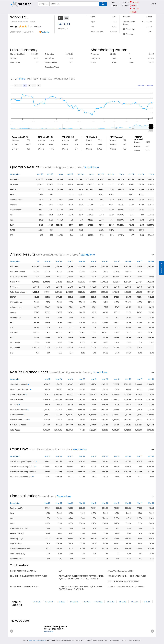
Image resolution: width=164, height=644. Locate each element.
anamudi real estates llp (120, 571)
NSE (61, 18)
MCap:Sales (61, 79)
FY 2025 (36, 602)
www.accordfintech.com (37, 640)
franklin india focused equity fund (29, 576)
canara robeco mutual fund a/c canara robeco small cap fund (81, 588)
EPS (73, 79)
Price (22, 79)
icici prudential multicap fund (124, 581)
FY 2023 (62, 602)
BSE (66, 18)
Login (153, 4)
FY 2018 (123, 602)
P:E (29, 79)
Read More (49, 631)
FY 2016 (146, 602)
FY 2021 (86, 602)
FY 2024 (49, 602)
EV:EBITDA (46, 79)
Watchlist (45, 32)
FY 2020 (98, 602)
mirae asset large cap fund (25, 586)
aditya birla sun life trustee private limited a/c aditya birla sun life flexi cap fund (81, 577)
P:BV (35, 79)
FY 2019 (111, 602)
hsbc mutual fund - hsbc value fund (127, 576)
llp (60, 571)
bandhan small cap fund (23, 571)
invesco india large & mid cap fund (126, 586)
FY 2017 (135, 602)
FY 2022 (74, 602)
